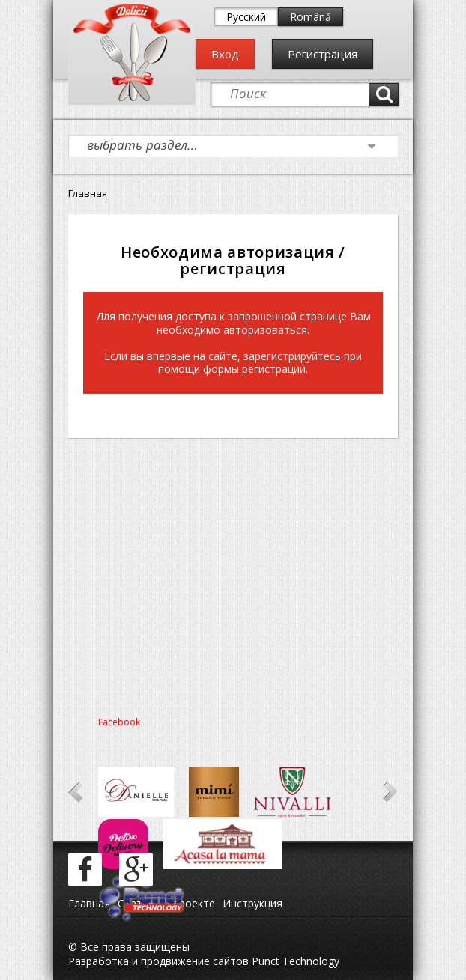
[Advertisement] (233, 573)
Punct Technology (294, 961)
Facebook (119, 722)
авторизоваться (265, 330)
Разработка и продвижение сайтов (158, 961)
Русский (246, 17)
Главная (88, 193)
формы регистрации (254, 369)
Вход (225, 54)
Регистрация (323, 54)
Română (311, 17)
